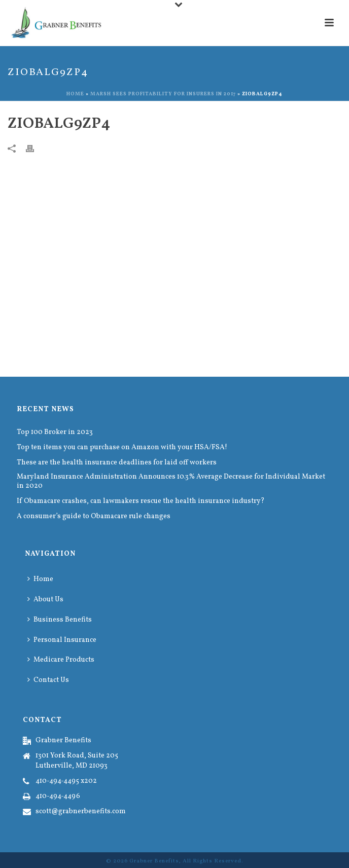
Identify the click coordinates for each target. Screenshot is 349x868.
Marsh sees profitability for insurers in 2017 (163, 94)
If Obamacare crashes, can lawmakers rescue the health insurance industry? (141, 501)
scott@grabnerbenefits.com (81, 812)
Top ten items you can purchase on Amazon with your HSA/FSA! (122, 448)
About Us (45, 600)
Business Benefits (60, 620)
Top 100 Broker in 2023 (55, 432)
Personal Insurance (62, 640)
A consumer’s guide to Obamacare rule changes (94, 517)
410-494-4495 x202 (66, 781)
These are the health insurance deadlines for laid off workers (117, 463)
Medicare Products (61, 660)
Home (75, 94)
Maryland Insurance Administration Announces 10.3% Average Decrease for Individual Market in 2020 (171, 482)
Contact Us (48, 680)
